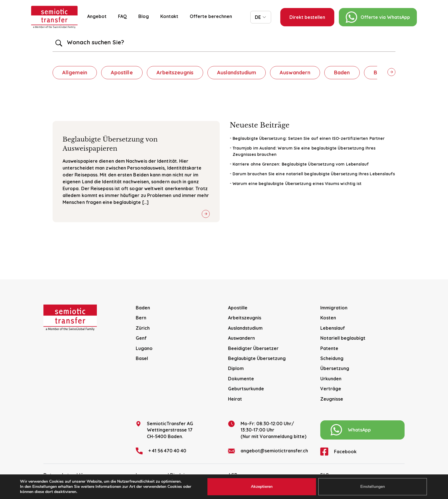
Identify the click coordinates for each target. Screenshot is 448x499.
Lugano (144, 348)
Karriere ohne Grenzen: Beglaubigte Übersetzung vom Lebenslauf (301, 164)
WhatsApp (351, 430)
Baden (342, 72)
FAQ (122, 16)
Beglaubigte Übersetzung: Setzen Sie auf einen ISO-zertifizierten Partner (309, 138)
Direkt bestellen (307, 17)
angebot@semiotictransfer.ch (268, 451)
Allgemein (75, 72)
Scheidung (332, 358)
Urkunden (331, 379)
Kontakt (169, 16)
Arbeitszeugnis (175, 72)
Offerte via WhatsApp (378, 17)
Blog (144, 16)
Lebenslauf (333, 328)
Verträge (331, 389)
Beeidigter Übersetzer (253, 348)
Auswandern (295, 72)
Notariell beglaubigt (343, 338)
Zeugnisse (332, 399)
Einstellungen (373, 487)
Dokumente (241, 379)
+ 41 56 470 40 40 (161, 451)
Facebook (338, 452)
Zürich (143, 328)
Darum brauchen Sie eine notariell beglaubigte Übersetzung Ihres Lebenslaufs (314, 174)
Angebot (97, 16)
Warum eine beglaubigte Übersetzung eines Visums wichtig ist (297, 184)
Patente (329, 348)
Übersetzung (335, 368)
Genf (141, 338)
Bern (141, 318)
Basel (142, 358)
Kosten (328, 318)
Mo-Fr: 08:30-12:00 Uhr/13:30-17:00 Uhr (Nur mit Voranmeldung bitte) (267, 430)
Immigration (334, 308)
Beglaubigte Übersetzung (257, 358)
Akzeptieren (262, 487)
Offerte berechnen (211, 16)
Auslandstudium (237, 72)
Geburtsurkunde (246, 389)
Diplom (236, 368)
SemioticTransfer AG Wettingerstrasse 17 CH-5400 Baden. (164, 430)
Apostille (122, 72)
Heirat (235, 399)
